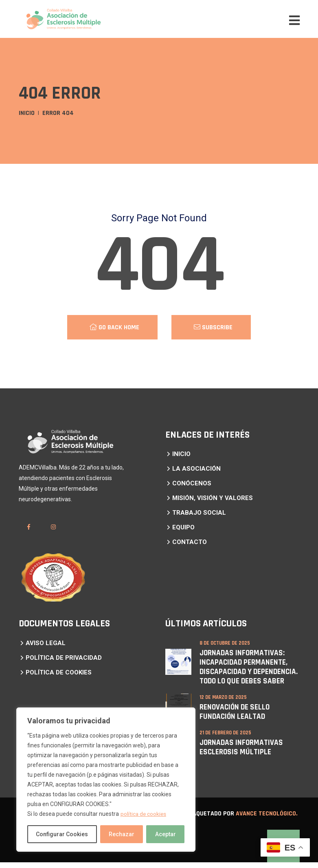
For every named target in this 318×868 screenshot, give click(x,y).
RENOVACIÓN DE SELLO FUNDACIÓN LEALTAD (236, 719)
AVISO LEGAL (46, 643)
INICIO (181, 454)
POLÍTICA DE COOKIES (59, 672)
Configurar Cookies (62, 834)
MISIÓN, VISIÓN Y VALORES (213, 498)
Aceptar (166, 834)
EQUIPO (183, 527)
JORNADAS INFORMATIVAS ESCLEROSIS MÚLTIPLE (242, 753)
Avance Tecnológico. (267, 819)
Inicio (27, 113)
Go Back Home (114, 327)
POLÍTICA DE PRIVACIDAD (64, 658)
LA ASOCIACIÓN (196, 469)
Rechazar (122, 834)
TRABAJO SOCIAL (199, 513)
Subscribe (213, 327)
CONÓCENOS (192, 483)
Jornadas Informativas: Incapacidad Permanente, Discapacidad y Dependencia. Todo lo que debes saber (245, 671)
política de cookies (144, 814)
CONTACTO (190, 542)
